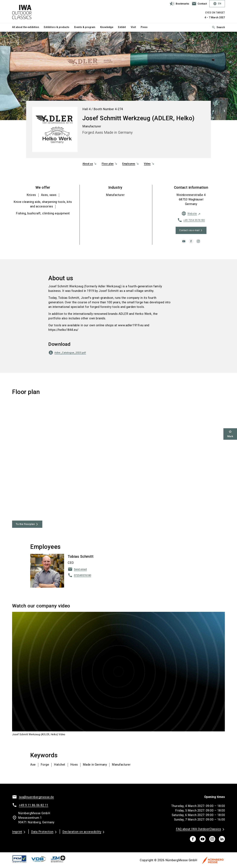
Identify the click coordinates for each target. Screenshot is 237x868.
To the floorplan (25, 524)
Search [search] (218, 27)
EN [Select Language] (217, 4)
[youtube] (184, 241)
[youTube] (203, 839)
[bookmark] (178, 4)
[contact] (199, 4)
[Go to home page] (37, 11)
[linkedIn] (222, 839)
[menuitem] (28, 27)
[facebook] (191, 241)
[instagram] (198, 241)
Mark (230, 434)
